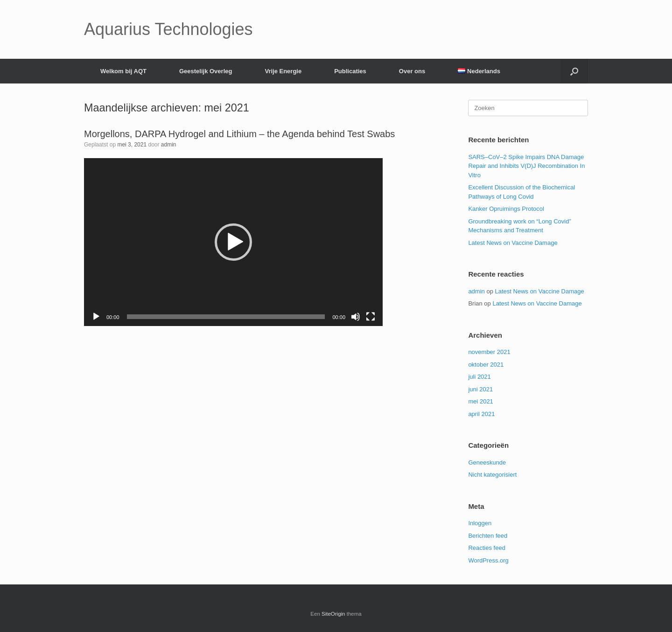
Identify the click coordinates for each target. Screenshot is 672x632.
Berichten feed (488, 536)
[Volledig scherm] (371, 317)
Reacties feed (487, 548)
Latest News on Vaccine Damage (513, 243)
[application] (233, 242)
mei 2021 (480, 401)
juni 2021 (480, 389)
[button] (233, 242)
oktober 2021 (486, 365)
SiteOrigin (333, 614)
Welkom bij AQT (123, 71)
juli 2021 (479, 377)
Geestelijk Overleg (206, 71)
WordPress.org (488, 560)
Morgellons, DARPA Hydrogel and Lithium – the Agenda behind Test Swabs (239, 134)
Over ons (412, 71)
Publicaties (350, 71)
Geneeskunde (487, 462)
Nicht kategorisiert (492, 475)
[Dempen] (356, 317)
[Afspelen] (96, 317)
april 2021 (481, 414)
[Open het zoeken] (574, 71)
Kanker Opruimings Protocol (506, 209)
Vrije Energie (283, 71)
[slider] (226, 317)
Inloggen (480, 523)
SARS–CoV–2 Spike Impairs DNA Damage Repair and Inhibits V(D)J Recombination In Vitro (526, 166)
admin (169, 145)
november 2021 (489, 352)
